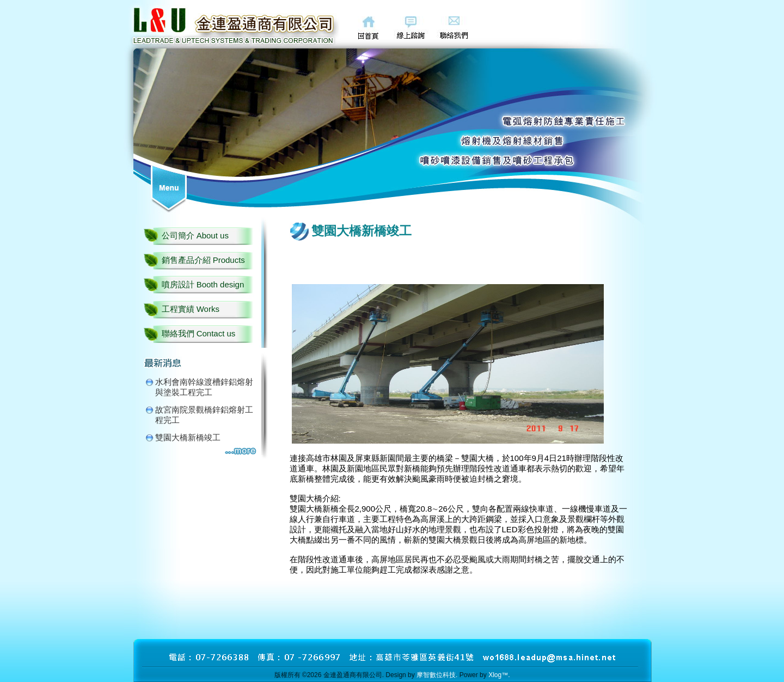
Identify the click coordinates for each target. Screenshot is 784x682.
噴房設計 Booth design (203, 284)
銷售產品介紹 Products (203, 260)
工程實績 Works (191, 309)
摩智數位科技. (437, 675)
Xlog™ (498, 675)
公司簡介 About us (195, 235)
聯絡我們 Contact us (199, 333)
